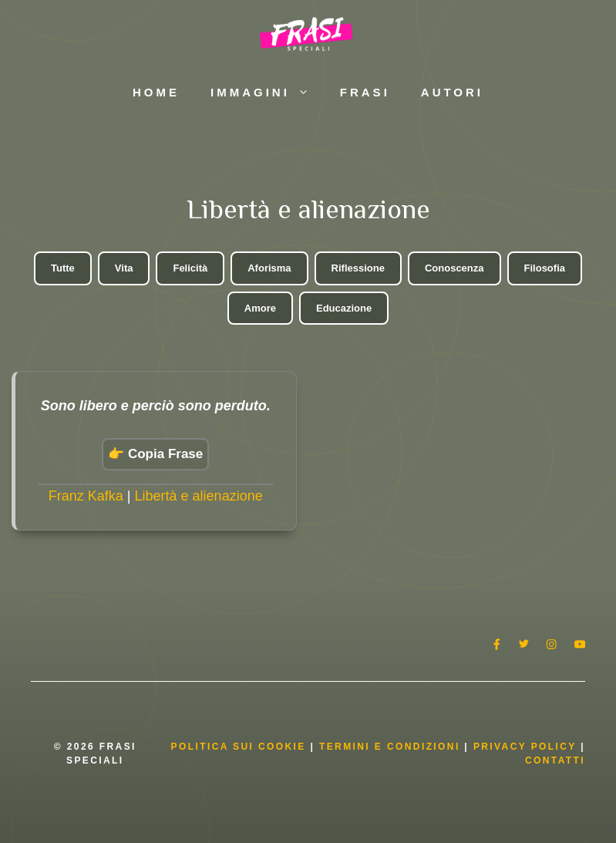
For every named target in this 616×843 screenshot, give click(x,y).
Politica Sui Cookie (239, 747)
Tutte (63, 268)
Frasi (365, 92)
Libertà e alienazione (199, 496)
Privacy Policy (527, 747)
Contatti (555, 760)
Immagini (268, 93)
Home (156, 92)
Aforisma (269, 268)
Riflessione (358, 268)
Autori (452, 92)
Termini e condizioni (390, 747)
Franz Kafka (86, 496)
